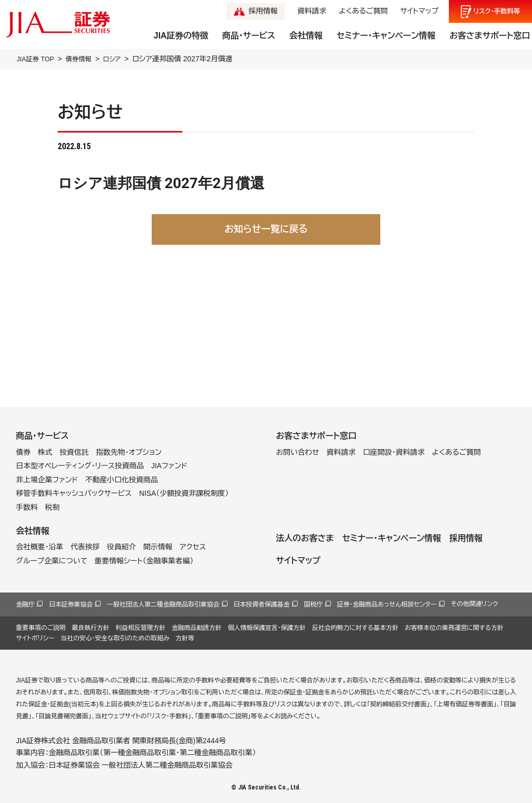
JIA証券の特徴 (181, 36)
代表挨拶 (85, 547)
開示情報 (158, 547)
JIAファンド (169, 466)
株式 (45, 452)
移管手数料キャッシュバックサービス (74, 493)
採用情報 (263, 11)
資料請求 (312, 11)
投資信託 (74, 452)
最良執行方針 (90, 627)
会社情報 (306, 36)
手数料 (27, 507)
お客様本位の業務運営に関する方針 (454, 627)
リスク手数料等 (497, 11)
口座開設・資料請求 (394, 452)
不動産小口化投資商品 (122, 480)
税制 (52, 507)
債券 (23, 452)
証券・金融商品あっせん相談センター (387, 604)
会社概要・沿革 (40, 547)
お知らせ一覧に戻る (266, 229)
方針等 (185, 638)
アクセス (193, 547)
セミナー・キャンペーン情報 (386, 36)
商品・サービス (249, 36)
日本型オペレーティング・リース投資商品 (80, 466)
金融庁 (25, 604)
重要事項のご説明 (41, 627)
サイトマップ (419, 11)
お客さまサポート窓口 (490, 36)
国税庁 (313, 604)
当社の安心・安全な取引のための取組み (115, 638)
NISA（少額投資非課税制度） (184, 493)
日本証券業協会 (71, 604)
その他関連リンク (475, 604)
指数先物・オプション (129, 452)
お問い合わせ (297, 452)
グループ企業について (52, 560)
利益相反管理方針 (140, 627)
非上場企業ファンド (47, 480)
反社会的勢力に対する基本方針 (355, 627)
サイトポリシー (35, 638)
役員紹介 (122, 547)
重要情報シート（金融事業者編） (144, 560)
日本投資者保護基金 (262, 604)
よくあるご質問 (363, 11)
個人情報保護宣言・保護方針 (267, 627)
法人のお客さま (305, 538)
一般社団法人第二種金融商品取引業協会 (163, 604)
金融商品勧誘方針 (196, 627)
